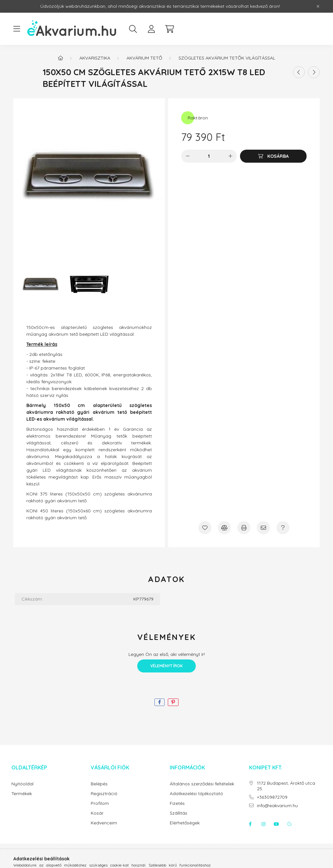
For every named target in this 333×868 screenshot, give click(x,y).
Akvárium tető (144, 58)
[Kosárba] (273, 156)
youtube (276, 824)
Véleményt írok (166, 666)
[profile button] (151, 29)
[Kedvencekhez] (205, 528)
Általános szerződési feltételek (202, 784)
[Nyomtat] (244, 528)
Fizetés (177, 803)
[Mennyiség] (209, 156)
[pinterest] (173, 702)
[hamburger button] (17, 29)
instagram (263, 824)
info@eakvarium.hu (277, 806)
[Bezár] (318, 7)
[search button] (133, 29)
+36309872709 (272, 797)
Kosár (97, 813)
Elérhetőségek (185, 823)
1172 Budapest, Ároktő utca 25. (286, 786)
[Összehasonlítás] (224, 528)
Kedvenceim (104, 823)
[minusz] (188, 156)
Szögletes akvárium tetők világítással (227, 58)
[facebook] (160, 702)
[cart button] (169, 29)
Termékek (22, 794)
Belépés (99, 784)
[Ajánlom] (263, 528)
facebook (250, 824)
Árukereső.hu (166, 860)
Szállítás (179, 813)
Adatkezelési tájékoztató (196, 794)
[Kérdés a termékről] (283, 528)
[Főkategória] (60, 58)
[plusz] (230, 156)
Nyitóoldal (22, 784)
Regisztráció (104, 794)
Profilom (100, 803)
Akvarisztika (95, 58)
